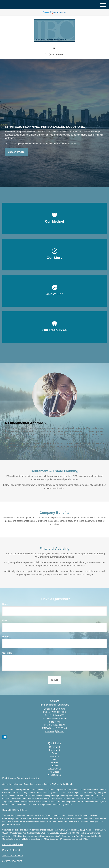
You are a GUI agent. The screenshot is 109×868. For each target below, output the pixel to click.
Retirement (54, 747)
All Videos (54, 772)
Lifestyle (54, 766)
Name (5, 604)
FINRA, (97, 830)
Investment (54, 750)
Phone (6, 637)
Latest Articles (54, 769)
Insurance (54, 756)
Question (7, 653)
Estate (55, 753)
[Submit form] (54, 680)
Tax (55, 759)
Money (54, 763)
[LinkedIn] (54, 48)
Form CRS (34, 778)
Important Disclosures (13, 844)
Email (5, 620)
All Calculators (54, 775)
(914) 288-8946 (54, 54)
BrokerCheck (66, 784)
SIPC (104, 830)
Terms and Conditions (13, 856)
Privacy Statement (11, 850)
